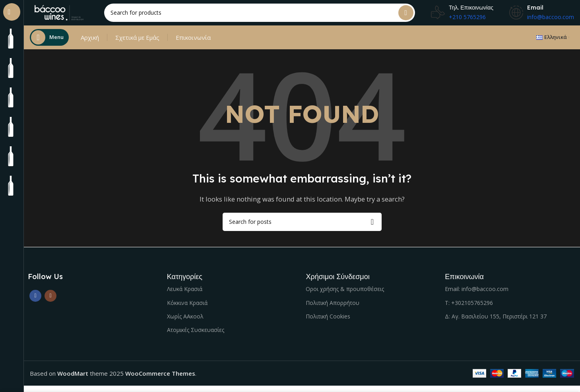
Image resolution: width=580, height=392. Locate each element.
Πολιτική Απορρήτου (333, 309)
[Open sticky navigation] (49, 44)
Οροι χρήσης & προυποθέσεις (345, 295)
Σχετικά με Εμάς (137, 44)
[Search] (268, 16)
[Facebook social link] (35, 302)
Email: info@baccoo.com (477, 295)
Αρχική (90, 44)
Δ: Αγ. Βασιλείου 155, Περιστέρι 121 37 (496, 323)
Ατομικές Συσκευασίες (196, 336)
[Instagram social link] (50, 302)
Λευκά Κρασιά (185, 295)
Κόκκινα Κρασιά (187, 309)
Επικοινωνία (193, 44)
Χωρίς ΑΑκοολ (185, 323)
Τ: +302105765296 (469, 309)
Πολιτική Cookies (328, 323)
